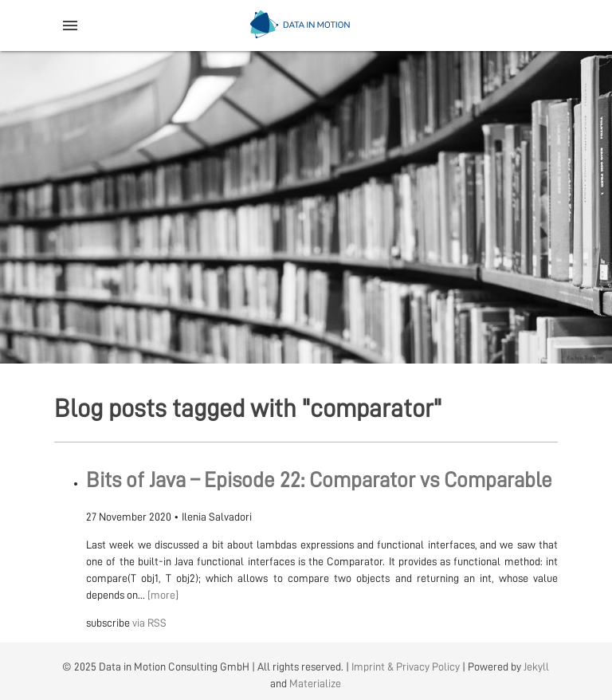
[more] (163, 595)
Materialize (315, 683)
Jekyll (536, 667)
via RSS (149, 623)
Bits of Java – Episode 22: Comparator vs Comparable (319, 480)
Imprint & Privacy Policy (406, 667)
